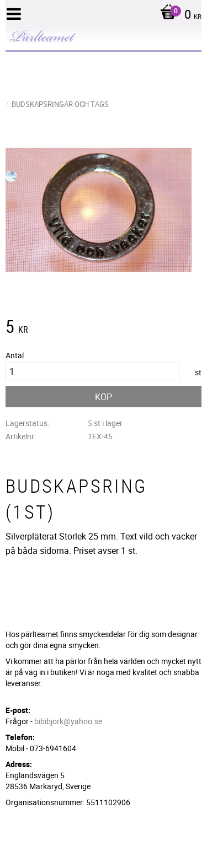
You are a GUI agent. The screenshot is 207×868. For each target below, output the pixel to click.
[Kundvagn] (178, 15)
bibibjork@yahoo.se (68, 721)
